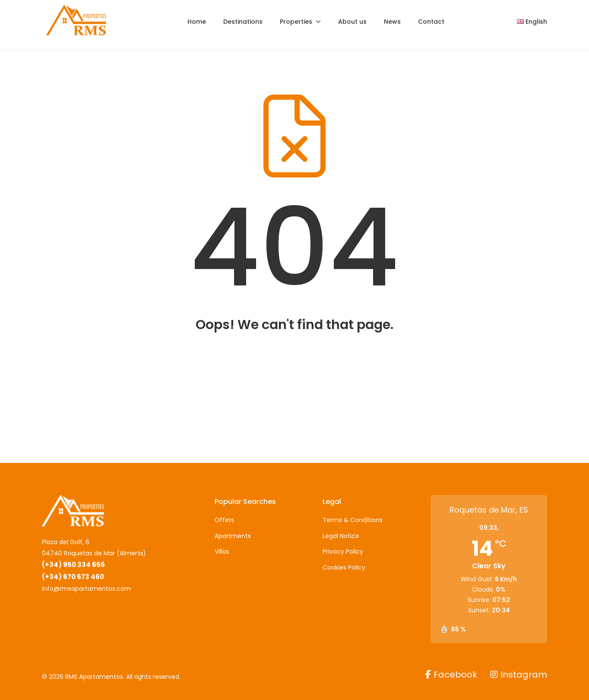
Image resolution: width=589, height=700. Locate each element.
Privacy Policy (343, 551)
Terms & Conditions (353, 520)
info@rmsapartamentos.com (86, 589)
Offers (224, 520)
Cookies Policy (344, 567)
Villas (222, 551)
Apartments (233, 536)
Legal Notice (341, 536)
